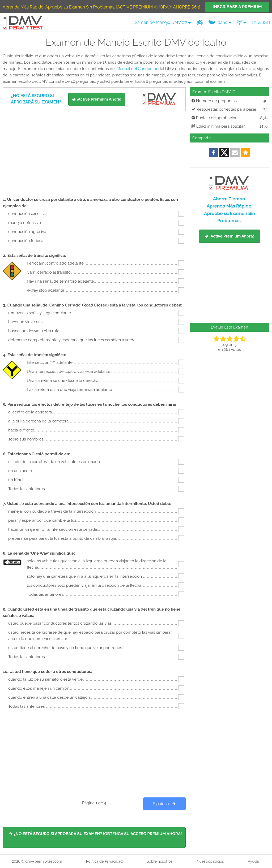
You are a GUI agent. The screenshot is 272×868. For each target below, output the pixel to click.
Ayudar (254, 861)
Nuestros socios (210, 861)
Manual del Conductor (137, 69)
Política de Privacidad (104, 861)
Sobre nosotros (160, 861)
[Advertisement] (94, 151)
